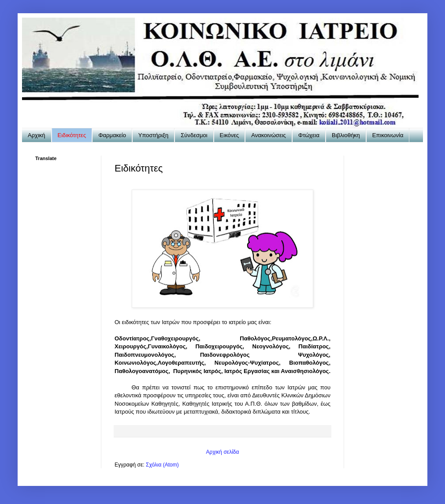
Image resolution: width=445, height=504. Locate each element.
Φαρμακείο (112, 135)
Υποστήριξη (153, 135)
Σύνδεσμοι (194, 135)
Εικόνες (230, 135)
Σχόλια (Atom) (162, 465)
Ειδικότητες (72, 135)
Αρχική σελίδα (223, 452)
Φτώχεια (309, 135)
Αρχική (37, 135)
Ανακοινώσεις (269, 135)
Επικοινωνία (388, 135)
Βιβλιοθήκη (346, 135)
